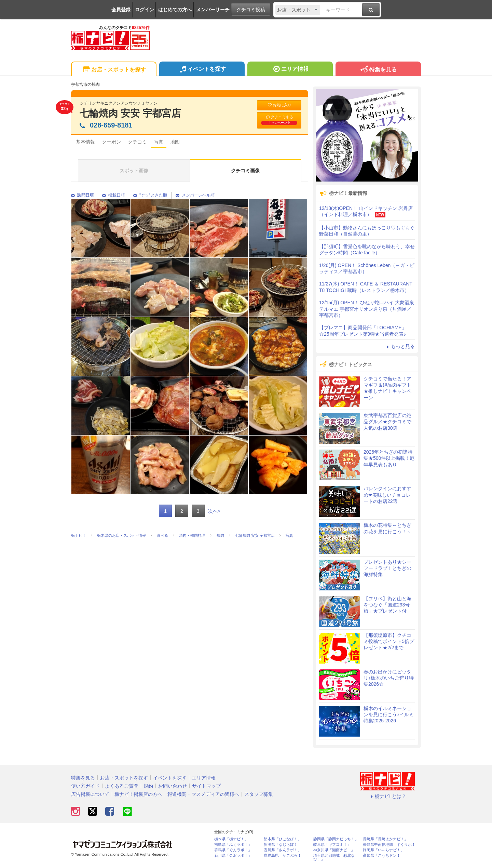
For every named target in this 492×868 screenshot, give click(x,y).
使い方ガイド (85, 786)
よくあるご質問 (122, 786)
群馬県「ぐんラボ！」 (233, 850)
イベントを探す (202, 70)
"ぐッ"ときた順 (150, 195)
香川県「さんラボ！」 (283, 850)
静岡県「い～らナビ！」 (384, 850)
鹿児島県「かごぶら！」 (284, 856)
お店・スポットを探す (114, 70)
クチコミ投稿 (251, 10)
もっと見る (400, 346)
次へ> (214, 511)
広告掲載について (90, 794)
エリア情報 (290, 70)
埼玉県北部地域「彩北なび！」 (334, 857)
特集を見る (378, 70)
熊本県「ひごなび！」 (283, 839)
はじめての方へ (175, 10)
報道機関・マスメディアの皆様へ (203, 794)
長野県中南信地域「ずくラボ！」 (391, 845)
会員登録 (121, 10)
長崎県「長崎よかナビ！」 (385, 839)
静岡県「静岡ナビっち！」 (336, 839)
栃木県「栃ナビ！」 (231, 839)
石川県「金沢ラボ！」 (233, 856)
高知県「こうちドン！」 (384, 856)
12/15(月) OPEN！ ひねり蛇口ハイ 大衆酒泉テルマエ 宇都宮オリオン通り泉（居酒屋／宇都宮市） (367, 309)
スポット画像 (134, 171)
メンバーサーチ (213, 10)
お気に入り (279, 105)
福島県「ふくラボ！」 (233, 845)
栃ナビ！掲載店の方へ (138, 794)
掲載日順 (113, 195)
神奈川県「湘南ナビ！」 (334, 850)
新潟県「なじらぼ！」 (283, 845)
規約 (148, 786)
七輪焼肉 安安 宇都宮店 (130, 113)
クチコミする (279, 120)
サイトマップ (206, 786)
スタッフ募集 (259, 794)
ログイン (145, 10)
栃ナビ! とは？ (387, 796)
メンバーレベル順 (195, 195)
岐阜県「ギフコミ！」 (332, 845)
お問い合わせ (173, 786)
